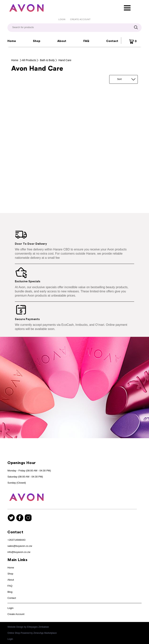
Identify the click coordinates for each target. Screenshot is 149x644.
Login (62, 19)
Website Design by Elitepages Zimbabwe (28, 627)
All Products (29, 60)
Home (12, 41)
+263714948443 (16, 540)
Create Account (80, 19)
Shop (37, 41)
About (62, 41)
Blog (10, 592)
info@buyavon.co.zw (19, 552)
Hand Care (65, 60)
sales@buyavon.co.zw (20, 546)
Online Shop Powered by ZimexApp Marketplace (32, 633)
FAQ (86, 41)
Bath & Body (47, 60)
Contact (112, 41)
